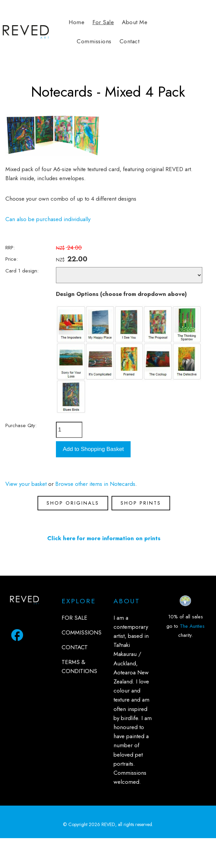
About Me (135, 22)
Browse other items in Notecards (95, 484)
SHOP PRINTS (141, 503)
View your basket (26, 484)
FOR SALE (75, 618)
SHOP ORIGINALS (73, 503)
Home (77, 22)
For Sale (103, 22)
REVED (108, 824)
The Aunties (192, 626)
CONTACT (75, 647)
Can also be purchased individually (48, 219)
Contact (130, 41)
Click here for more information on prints (104, 538)
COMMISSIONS (82, 632)
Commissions (94, 41)
